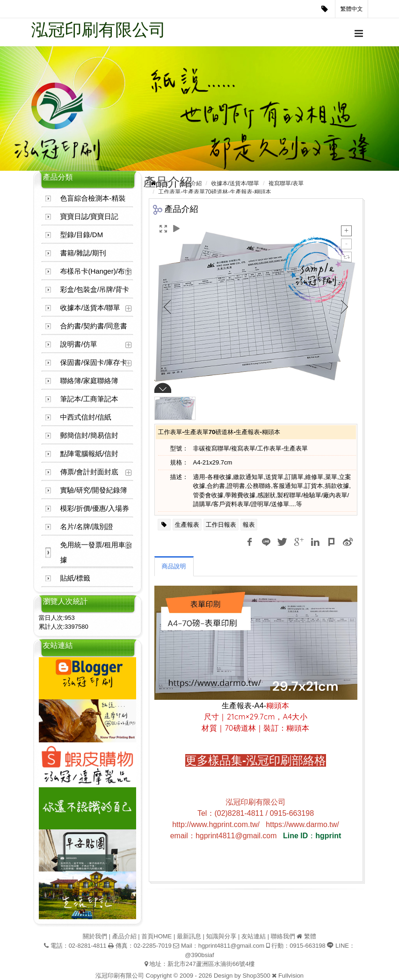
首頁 (163, 183)
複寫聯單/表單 (286, 183)
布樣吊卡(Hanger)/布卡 (96, 271)
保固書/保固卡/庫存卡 (94, 362)
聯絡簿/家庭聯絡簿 (89, 381)
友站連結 (254, 936)
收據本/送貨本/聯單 (90, 308)
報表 (249, 525)
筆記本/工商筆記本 (89, 399)
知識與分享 (221, 936)
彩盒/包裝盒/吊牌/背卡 (95, 289)
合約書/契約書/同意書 (94, 326)
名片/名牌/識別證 (87, 526)
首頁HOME (156, 936)
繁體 (310, 936)
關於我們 (95, 936)
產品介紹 (190, 183)
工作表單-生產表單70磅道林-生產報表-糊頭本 (214, 192)
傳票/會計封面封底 (89, 472)
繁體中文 (352, 9)
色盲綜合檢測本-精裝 (93, 198)
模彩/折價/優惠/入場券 (95, 508)
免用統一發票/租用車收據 (96, 552)
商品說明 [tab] (174, 566)
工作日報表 (221, 525)
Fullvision (291, 976)
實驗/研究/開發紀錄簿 (94, 490)
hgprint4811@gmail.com (231, 946)
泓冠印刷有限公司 (99, 30)
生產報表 (187, 525)
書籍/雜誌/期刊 (83, 253)
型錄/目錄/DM (82, 235)
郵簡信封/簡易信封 (89, 435)
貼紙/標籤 (75, 578)
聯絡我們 (283, 936)
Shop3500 (256, 976)
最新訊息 (189, 936)
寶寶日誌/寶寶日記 (89, 216)
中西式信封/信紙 (86, 417)
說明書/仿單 (79, 344)
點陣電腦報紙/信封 (89, 454)
